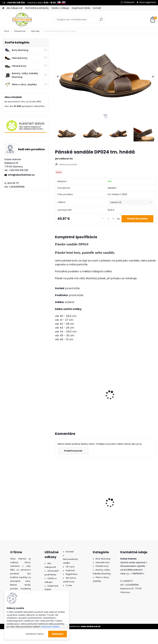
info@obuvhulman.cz (21, 175)
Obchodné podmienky (37, 8)
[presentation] (58, 76)
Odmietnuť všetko (35, 634)
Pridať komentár (73, 451)
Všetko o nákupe (60, 8)
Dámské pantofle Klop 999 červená (70, 497)
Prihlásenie (129, 2)
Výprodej (35, 31)
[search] (101, 21)
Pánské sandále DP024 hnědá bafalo (70, 390)
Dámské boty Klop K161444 (102, 496)
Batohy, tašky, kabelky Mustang (21, 75)
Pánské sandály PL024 (104, 395)
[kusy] (108, 219)
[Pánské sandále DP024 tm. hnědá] (105, 76)
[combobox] (131, 202)
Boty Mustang (16, 50)
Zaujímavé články (81, 8)
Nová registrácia (148, 2)
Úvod (7, 31)
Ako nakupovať (15, 8)
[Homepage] (3, 8)
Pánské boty (20, 31)
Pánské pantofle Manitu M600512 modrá (139, 496)
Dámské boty (16, 58)
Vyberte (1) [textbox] (116, 202)
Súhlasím (58, 634)
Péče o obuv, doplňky (21, 85)
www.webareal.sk (91, 626)
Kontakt (97, 8)
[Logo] (22, 20)
